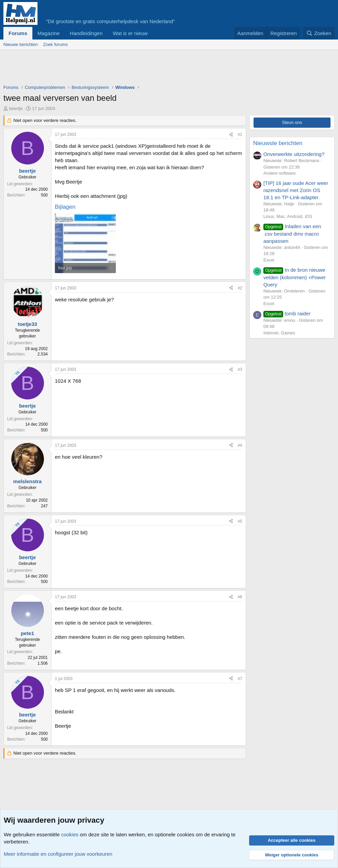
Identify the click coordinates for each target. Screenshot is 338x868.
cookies (70, 834)
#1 (240, 135)
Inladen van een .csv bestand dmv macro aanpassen (292, 234)
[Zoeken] (319, 33)
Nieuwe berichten (20, 44)
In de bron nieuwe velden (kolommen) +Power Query (295, 277)
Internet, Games (279, 333)
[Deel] (231, 135)
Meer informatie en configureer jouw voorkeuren (58, 854)
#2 (240, 288)
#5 (240, 521)
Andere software (280, 173)
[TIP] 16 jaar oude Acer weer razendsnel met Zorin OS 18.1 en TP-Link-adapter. (296, 190)
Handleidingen (86, 33)
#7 (240, 679)
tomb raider (287, 313)
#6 (240, 597)
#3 (240, 369)
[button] (153, 33)
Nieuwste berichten (278, 143)
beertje (16, 108)
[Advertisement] (127, 69)
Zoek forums (55, 44)
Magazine (49, 33)
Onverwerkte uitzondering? (294, 154)
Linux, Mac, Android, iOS (288, 216)
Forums (18, 33)
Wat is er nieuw (130, 33)
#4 (240, 445)
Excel (269, 260)
